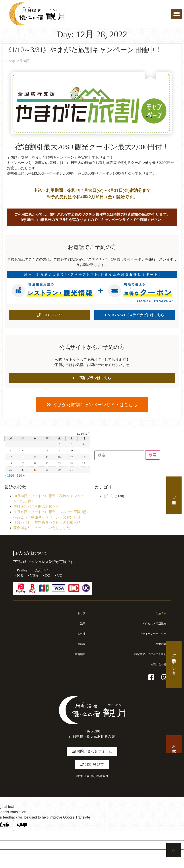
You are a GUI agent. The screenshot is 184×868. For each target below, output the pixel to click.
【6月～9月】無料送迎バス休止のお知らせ (47, 523)
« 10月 (9, 475)
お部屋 (81, 644)
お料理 (81, 634)
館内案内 (79, 654)
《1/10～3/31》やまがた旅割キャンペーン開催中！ (83, 50)
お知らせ (110, 496)
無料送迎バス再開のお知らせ (36, 507)
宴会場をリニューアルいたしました (42, 528)
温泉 (82, 624)
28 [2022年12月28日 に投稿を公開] (35, 470)
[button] (177, 14)
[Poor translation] (22, 826)
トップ (81, 613)
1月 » (21, 475)
